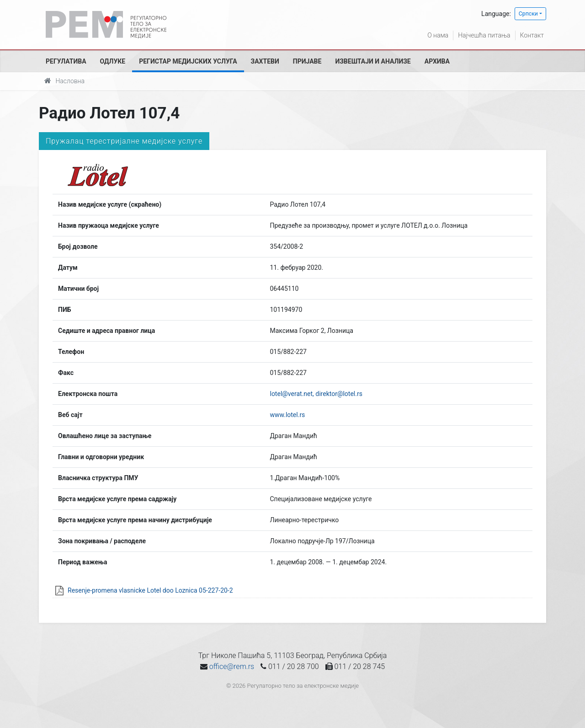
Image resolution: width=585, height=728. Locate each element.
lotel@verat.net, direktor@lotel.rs (316, 394)
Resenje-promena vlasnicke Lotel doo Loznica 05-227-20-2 (150, 590)
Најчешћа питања (484, 35)
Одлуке (113, 61)
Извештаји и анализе (373, 61)
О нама (438, 35)
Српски (528, 14)
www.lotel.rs (287, 415)
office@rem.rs (232, 666)
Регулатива (66, 61)
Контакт (532, 35)
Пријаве (307, 61)
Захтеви (265, 61)
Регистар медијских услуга (188, 61)
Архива (437, 61)
